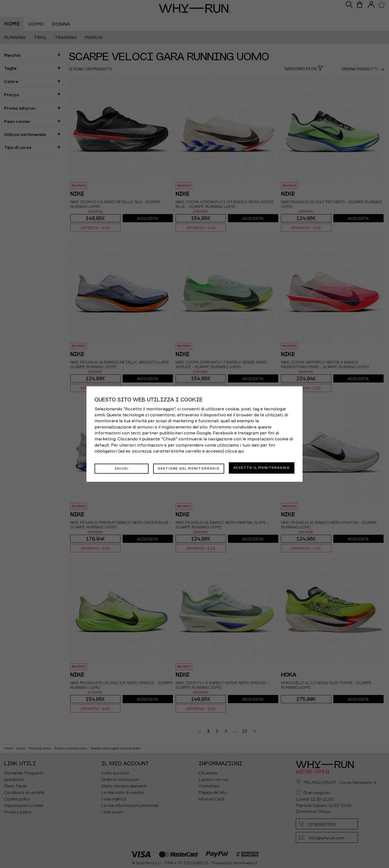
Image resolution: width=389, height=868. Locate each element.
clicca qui (234, 452)
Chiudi (122, 468)
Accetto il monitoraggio (262, 468)
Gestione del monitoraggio (189, 468)
